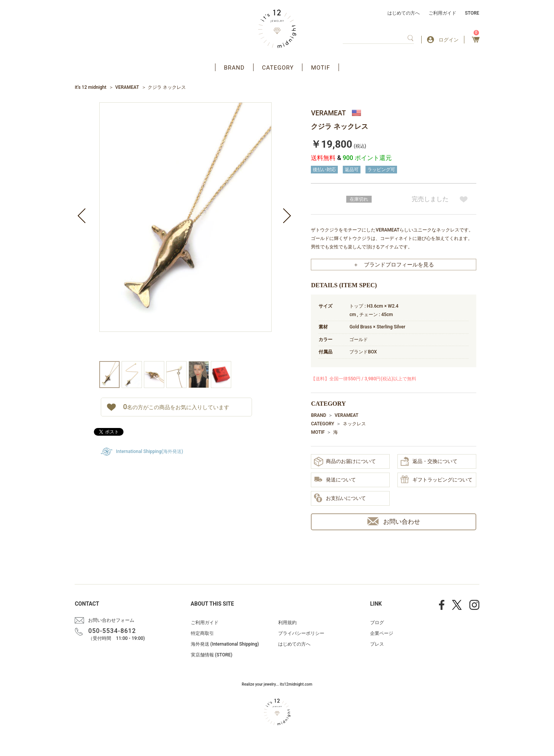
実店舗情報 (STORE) (212, 655)
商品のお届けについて (345, 462)
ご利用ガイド (442, 13)
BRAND (234, 68)
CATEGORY (278, 68)
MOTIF (320, 68)
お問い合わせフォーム (111, 620)
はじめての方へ (404, 13)
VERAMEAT (127, 87)
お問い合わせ (394, 521)
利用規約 (287, 623)
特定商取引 (202, 633)
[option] (185, 232)
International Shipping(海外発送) (150, 451)
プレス (377, 644)
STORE (472, 13)
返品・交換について (429, 461)
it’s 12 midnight (90, 87)
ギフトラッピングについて (436, 480)
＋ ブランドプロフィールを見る (394, 265)
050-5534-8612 (112, 631)
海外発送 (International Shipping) (225, 644)
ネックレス (354, 424)
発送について (335, 480)
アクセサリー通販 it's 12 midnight (277, 29)
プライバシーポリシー (301, 633)
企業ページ (382, 633)
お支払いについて (340, 498)
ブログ (377, 623)
